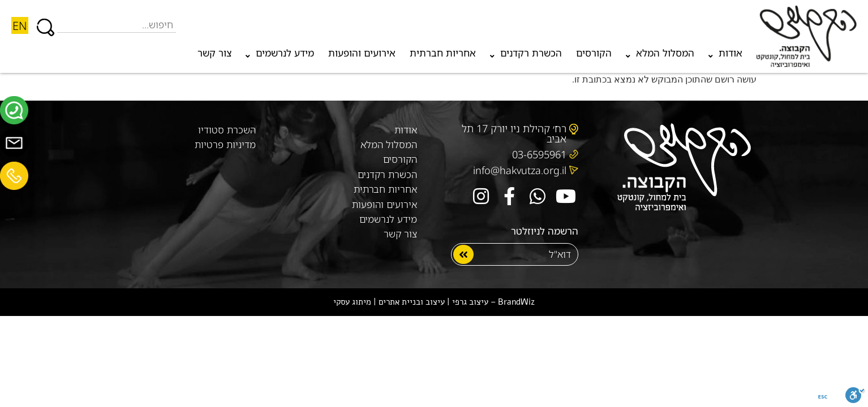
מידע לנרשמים (280, 56)
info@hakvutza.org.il (520, 170)
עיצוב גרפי (470, 302)
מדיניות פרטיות (225, 144)
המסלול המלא (660, 56)
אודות (725, 56)
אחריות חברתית (443, 53)
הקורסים (594, 53)
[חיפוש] (46, 22)
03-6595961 (539, 154)
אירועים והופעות (362, 53)
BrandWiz (516, 302)
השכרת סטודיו (227, 130)
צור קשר (214, 53)
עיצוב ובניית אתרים (412, 302)
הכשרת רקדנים (526, 56)
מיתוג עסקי (352, 302)
